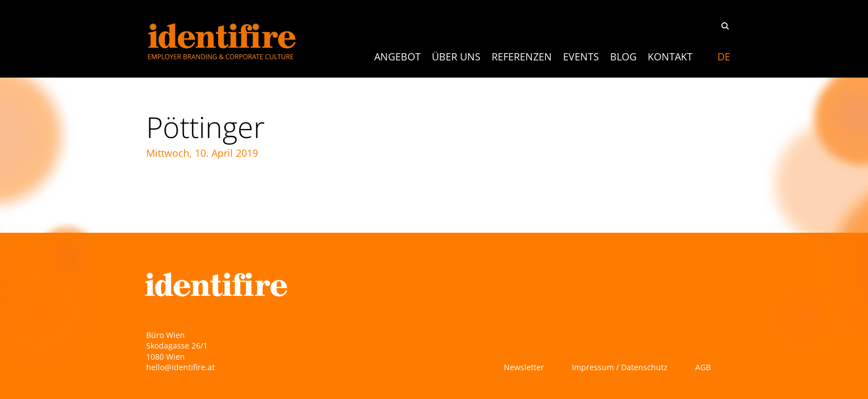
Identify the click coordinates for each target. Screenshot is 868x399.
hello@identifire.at (180, 367)
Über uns (456, 57)
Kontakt (670, 57)
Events (581, 57)
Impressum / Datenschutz (620, 367)
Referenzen (522, 57)
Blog (623, 57)
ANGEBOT (397, 57)
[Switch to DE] (724, 57)
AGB (703, 367)
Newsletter (524, 367)
